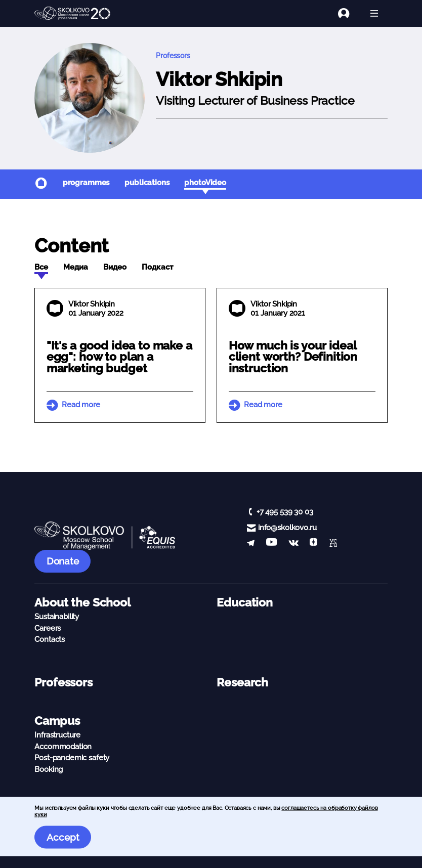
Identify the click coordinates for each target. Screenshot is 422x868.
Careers (48, 628)
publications (147, 183)
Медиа (76, 267)
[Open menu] (374, 13)
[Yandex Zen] (313, 544)
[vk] (293, 544)
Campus (57, 721)
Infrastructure (57, 735)
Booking (49, 769)
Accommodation (63, 747)
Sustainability (57, 617)
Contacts (50, 639)
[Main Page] (72, 14)
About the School (82, 602)
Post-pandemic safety (72, 758)
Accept (63, 837)
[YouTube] (271, 544)
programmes (86, 183)
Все (41, 267)
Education (245, 602)
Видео (115, 267)
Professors (173, 56)
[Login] (349, 13)
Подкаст (157, 267)
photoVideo (205, 183)
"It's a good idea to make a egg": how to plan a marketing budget (119, 357)
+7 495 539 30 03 (285, 512)
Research (242, 682)
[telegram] (251, 544)
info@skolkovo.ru (287, 528)
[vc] (333, 544)
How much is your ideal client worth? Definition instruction (293, 357)
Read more (81, 405)
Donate (63, 561)
